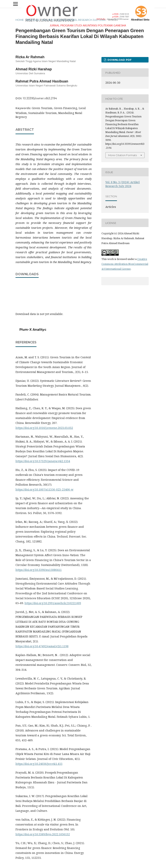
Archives (33, 20)
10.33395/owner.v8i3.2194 (40, 98)
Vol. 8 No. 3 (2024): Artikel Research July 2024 (74, 20)
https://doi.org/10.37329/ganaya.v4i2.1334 (43, 461)
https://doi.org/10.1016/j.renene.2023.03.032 (44, 428)
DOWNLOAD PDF (119, 60)
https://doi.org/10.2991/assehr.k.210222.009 (53, 603)
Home (20, 20)
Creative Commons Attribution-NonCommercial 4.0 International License (125, 264)
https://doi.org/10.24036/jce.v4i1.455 (39, 764)
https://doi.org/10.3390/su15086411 (39, 570)
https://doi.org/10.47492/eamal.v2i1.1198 (42, 646)
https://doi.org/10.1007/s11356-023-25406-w (44, 489)
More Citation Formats (122, 155)
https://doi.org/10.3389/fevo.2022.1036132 (43, 834)
